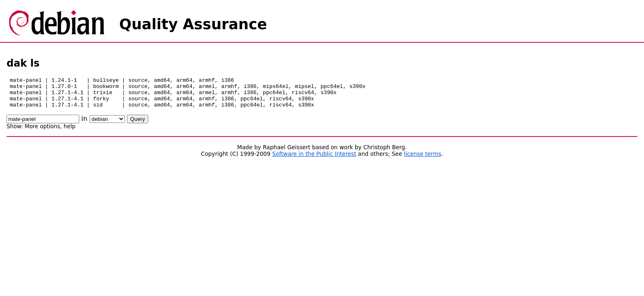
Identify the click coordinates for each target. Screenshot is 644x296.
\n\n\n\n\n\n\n (107, 125)
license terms (422, 160)
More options (42, 133)
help (70, 133)
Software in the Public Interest (314, 160)
